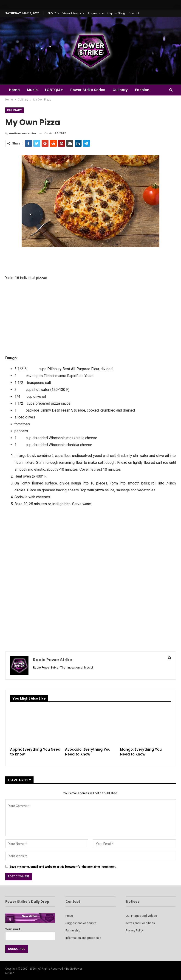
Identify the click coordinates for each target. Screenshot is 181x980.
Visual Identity (72, 13)
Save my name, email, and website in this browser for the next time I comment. (63, 867)
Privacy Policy (135, 930)
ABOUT (52, 13)
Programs (94, 13)
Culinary (123, 90)
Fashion (146, 90)
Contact (134, 13)
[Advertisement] (91, 317)
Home (14, 90)
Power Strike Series (90, 90)
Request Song (116, 13)
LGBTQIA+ (55, 90)
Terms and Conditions (140, 923)
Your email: (30, 933)
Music (33, 90)
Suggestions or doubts (81, 923)
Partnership (73, 930)
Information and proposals (83, 938)
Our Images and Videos (141, 916)
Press (69, 916)
